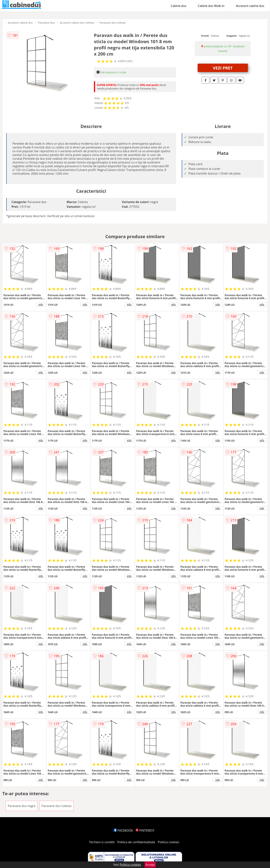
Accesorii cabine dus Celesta (77, 23)
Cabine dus (179, 6)
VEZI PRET (223, 68)
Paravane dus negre (22, 806)
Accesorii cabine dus (250, 6)
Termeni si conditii (102, 842)
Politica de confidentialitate (136, 842)
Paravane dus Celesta (112, 23)
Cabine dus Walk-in (211, 6)
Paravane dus (46, 23)
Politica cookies (169, 842)
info (41, 304)
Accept (150, 865)
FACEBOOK (123, 830)
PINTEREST (145, 830)
